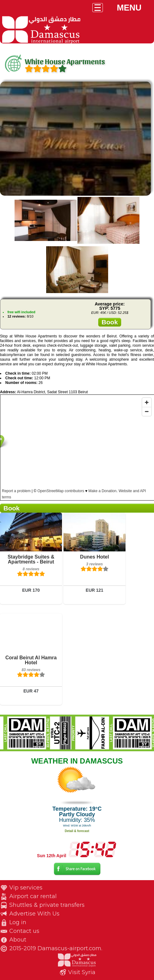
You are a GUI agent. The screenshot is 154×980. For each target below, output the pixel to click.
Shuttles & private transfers (47, 905)
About (18, 940)
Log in (18, 922)
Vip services (26, 888)
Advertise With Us (34, 914)
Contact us (24, 931)
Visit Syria (82, 972)
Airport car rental (33, 896)
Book (110, 322)
